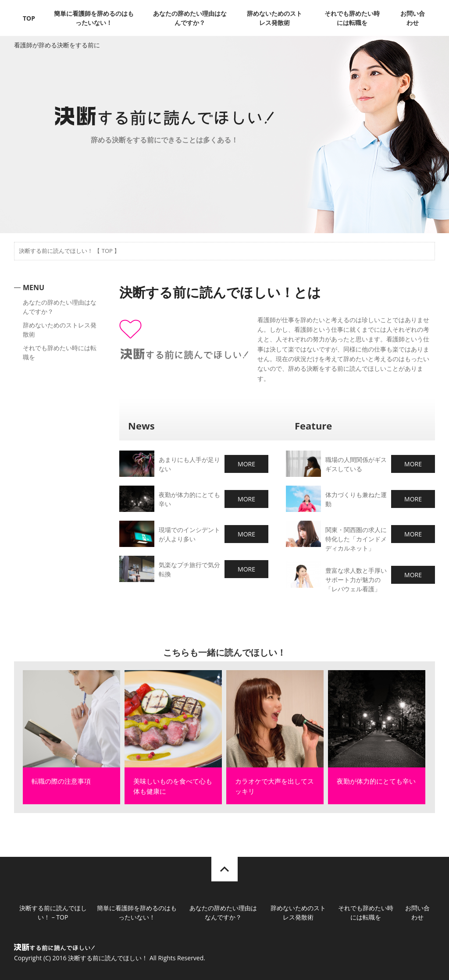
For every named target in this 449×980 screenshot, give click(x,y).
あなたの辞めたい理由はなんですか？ (190, 18)
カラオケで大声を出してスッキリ (274, 786)
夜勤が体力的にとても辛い (189, 499)
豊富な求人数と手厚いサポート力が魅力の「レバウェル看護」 (356, 580)
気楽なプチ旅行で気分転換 (189, 569)
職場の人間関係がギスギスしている (356, 464)
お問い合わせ (413, 18)
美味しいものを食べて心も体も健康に (173, 786)
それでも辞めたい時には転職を (352, 18)
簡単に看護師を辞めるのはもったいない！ (94, 18)
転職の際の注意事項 (61, 781)
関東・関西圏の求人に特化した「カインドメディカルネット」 (356, 539)
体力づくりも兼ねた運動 (356, 499)
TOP (29, 18)
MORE (246, 464)
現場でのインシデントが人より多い (189, 534)
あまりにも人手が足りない (189, 464)
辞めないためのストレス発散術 (274, 18)
